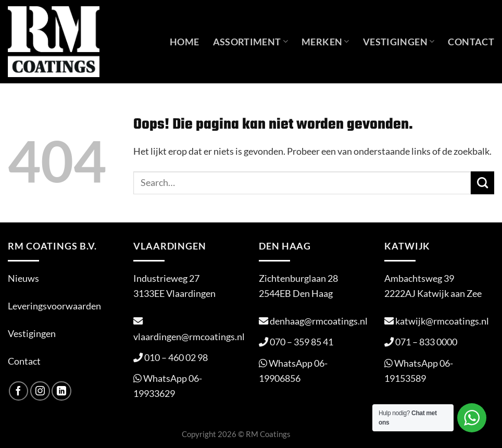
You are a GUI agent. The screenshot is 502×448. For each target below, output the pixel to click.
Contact (471, 42)
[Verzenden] (482, 183)
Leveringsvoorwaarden (54, 306)
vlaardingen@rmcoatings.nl (189, 337)
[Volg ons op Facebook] (19, 391)
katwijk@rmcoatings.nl (442, 321)
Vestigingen (399, 42)
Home (184, 42)
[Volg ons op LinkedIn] (61, 391)
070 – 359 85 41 (302, 342)
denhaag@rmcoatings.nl (319, 321)
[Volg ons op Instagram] (40, 391)
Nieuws (23, 278)
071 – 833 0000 (426, 342)
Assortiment (251, 42)
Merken (325, 42)
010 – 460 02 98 (176, 357)
